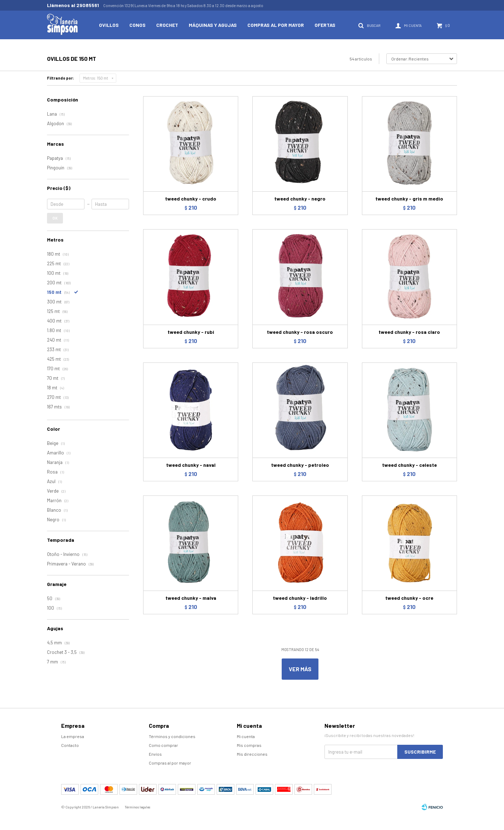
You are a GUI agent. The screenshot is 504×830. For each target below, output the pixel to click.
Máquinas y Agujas (213, 25)
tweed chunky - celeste (409, 465)
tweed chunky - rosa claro (409, 332)
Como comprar (163, 745)
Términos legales (137, 807)
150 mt (96, 78)
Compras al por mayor (276, 25)
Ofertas (325, 25)
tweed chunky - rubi (191, 332)
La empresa (73, 736)
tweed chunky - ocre (409, 598)
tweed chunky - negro (300, 199)
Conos (137, 25)
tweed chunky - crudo (191, 199)
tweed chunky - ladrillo (300, 598)
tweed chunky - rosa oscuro (300, 332)
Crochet (167, 25)
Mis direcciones (252, 754)
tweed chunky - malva (191, 598)
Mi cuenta (246, 736)
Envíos (155, 754)
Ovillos (109, 25)
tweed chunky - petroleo (300, 465)
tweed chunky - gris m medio (409, 199)
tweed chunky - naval (191, 465)
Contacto (70, 745)
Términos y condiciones (172, 736)
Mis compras (249, 745)
